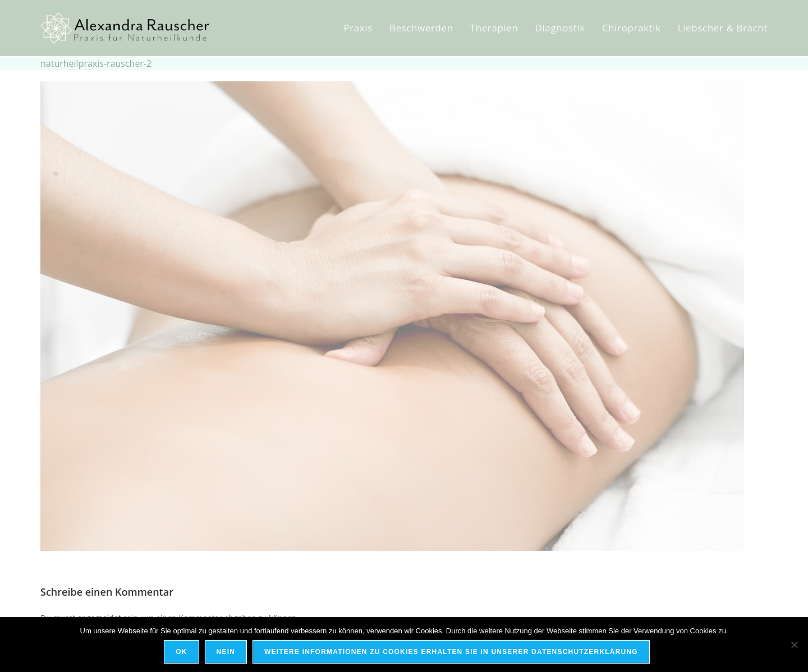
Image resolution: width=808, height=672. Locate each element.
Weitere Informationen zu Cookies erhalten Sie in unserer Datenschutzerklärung (451, 652)
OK (181, 652)
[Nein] (794, 645)
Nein (226, 652)
